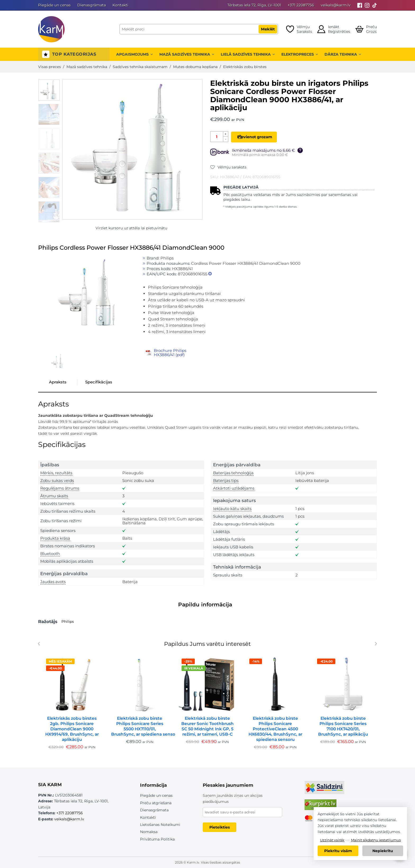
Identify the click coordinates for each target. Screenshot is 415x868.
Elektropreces (300, 54)
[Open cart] (366, 29)
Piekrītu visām (338, 851)
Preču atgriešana (156, 803)
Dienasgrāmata (92, 5)
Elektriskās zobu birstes (245, 67)
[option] (49, 90)
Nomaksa (149, 832)
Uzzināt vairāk (332, 840)
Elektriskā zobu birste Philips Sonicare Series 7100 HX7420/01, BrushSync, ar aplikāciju (343, 726)
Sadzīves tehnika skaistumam (140, 67)
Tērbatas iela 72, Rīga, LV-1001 (254, 5)
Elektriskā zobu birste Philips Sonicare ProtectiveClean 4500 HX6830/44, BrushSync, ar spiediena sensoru (275, 729)
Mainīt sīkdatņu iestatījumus (376, 840)
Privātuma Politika (157, 839)
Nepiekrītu (383, 851)
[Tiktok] (375, 5)
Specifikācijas (99, 382)
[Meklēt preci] (199, 29)
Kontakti (120, 5)
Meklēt (268, 29)
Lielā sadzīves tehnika (248, 54)
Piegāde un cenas (54, 5)
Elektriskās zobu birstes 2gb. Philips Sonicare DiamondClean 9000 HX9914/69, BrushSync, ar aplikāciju (72, 729)
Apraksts (58, 382)
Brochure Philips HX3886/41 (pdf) (170, 353)
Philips (68, 621)
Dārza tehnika (343, 54)
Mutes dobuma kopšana (195, 67)
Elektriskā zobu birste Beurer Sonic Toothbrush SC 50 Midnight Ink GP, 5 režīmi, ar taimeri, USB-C (207, 726)
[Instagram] (367, 5)
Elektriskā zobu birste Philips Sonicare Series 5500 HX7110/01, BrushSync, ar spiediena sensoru (140, 726)
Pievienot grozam (262, 137)
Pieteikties (220, 827)
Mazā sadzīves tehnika (187, 54)
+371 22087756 (301, 5)
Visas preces (49, 67)
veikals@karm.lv (336, 5)
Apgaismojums (134, 54)
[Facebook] (360, 5)
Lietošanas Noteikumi (160, 825)
